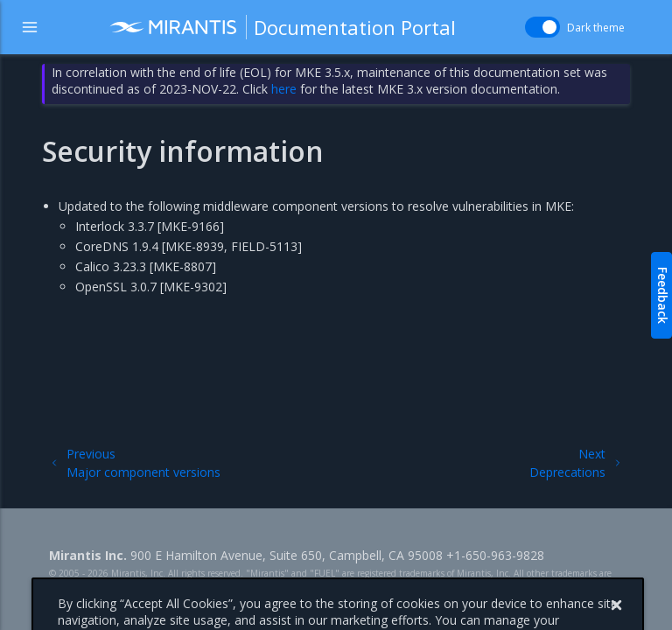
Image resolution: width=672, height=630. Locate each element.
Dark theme (596, 28)
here (284, 89)
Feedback (663, 295)
